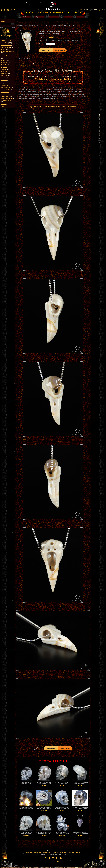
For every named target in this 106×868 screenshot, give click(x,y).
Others (4, 106)
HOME (36, 748)
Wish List (102, 10)
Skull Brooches (5, 63)
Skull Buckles (5, 61)
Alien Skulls (5, 65)
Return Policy (71, 852)
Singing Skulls (5, 71)
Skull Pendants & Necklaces (7, 52)
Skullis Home (20, 26)
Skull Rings (5, 49)
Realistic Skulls (6, 43)
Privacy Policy (63, 852)
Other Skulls (5, 104)
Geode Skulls (5, 80)
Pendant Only (75, 40)
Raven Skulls (5, 76)
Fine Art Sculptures (7, 47)
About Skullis (29, 852)
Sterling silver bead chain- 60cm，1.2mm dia (58, 40)
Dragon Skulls (5, 73)
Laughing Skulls (6, 86)
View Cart (84, 10)
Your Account (94, 10)
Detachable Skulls (6, 90)
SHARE (40, 748)
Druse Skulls (5, 78)
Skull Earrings (5, 55)
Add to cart (46, 50)
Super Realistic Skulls (8, 45)
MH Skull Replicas (6, 94)
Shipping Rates (37, 852)
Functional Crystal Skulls (6, 101)
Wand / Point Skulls (7, 88)
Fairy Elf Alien (5, 67)
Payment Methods (47, 852)
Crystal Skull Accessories (8, 98)
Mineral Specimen (6, 96)
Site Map (78, 852)
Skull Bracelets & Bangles (7, 58)
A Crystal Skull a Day (7, 41)
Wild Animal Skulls (6, 92)
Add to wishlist (60, 50)
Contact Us (55, 852)
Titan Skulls (5, 69)
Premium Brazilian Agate (6, 83)
